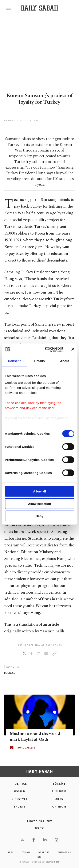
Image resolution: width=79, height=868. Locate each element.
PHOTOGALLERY (25, 748)
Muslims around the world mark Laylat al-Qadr (35, 737)
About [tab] (65, 361)
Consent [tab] (14, 361)
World (20, 791)
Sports (20, 807)
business (9, 673)
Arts (59, 799)
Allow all (39, 491)
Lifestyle (20, 799)
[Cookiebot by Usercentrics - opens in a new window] (47, 349)
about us (44, 852)
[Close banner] (73, 349)
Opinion (59, 807)
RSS (39, 857)
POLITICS (20, 784)
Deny (39, 516)
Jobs (11, 852)
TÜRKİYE (59, 784)
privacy (26, 852)
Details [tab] (40, 361)
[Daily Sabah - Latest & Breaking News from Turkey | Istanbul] (39, 8)
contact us (64, 852)
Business (59, 791)
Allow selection (39, 504)
